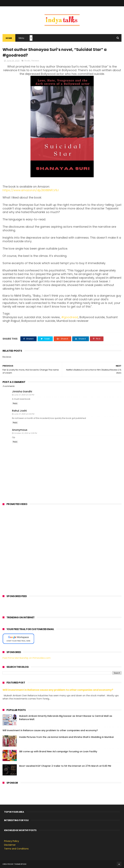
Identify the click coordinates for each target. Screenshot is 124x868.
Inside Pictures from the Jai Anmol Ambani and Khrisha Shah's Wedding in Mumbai (66, 737)
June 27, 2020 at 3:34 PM (24, 414)
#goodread (70, 317)
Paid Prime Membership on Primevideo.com (27, 658)
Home (9, 38)
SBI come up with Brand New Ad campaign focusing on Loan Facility (58, 751)
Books (27, 61)
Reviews (35, 61)
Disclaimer (10, 845)
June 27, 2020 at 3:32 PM (24, 395)
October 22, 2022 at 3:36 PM (25, 433)
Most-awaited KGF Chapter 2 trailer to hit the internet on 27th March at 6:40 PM (65, 766)
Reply (15, 403)
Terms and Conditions (16, 849)
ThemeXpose (20, 864)
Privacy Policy (12, 841)
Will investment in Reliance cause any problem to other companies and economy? (58, 690)
